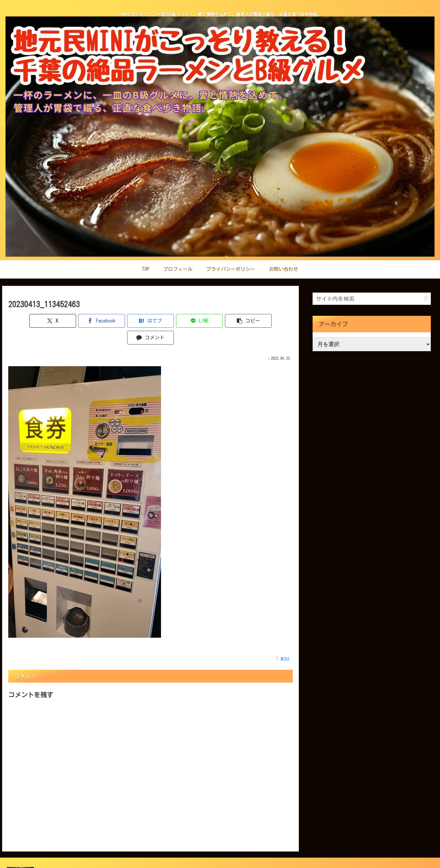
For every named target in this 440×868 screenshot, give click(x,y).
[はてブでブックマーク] (127, 321)
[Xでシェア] (31, 321)
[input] (372, 299)
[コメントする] (270, 321)
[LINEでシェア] (174, 321)
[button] (222, 321)
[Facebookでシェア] (79, 321)
